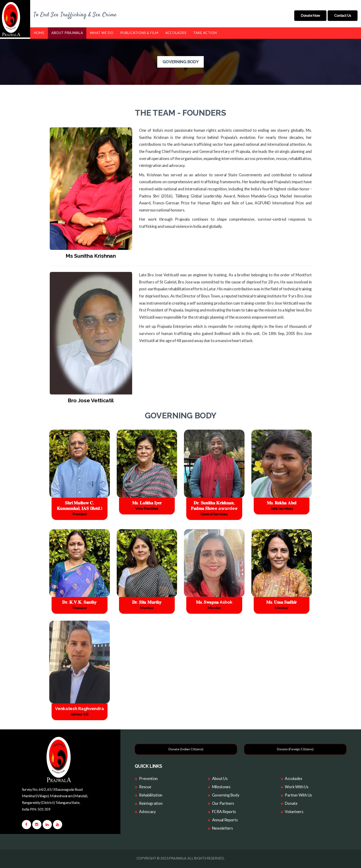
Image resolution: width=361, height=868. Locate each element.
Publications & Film (139, 31)
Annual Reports (225, 818)
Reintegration (151, 802)
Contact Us (342, 15)
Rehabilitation (151, 794)
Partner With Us (298, 794)
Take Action (205, 31)
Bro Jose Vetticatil (91, 399)
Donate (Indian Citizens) (186, 748)
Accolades (176, 31)
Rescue (145, 785)
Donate (291, 802)
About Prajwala (67, 31)
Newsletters (223, 827)
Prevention (148, 777)
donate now (308, 15)
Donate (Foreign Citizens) (295, 748)
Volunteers (294, 810)
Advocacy (147, 810)
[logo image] (59, 757)
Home (39, 31)
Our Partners (223, 802)
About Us (220, 777)
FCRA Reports (224, 810)
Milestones (221, 785)
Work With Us (297, 785)
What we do (102, 31)
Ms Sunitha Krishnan (91, 254)
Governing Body (226, 794)
